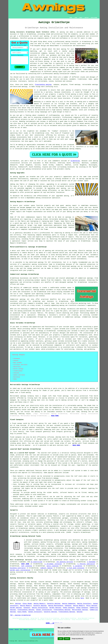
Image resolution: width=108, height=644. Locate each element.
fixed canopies (52, 428)
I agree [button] (61, 639)
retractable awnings (32, 548)
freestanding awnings (43, 85)
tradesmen (22, 562)
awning (62, 32)
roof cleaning (27, 566)
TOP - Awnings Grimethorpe (20, 615)
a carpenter (78, 566)
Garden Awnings (16, 608)
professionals (55, 596)
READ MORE (55, 416)
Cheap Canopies (69, 608)
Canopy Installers (35, 612)
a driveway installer (53, 564)
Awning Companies (69, 604)
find (16, 582)
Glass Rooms (27, 604)
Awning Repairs (39, 604)
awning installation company (65, 74)
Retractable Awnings (80, 610)
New (21, 630)
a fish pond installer (76, 568)
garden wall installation (20, 570)
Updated (25, 630)
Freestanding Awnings (26, 610)
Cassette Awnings (54, 604)
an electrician (37, 562)
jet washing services (65, 562)
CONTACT (87, 18)
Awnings (18, 604)
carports (62, 514)
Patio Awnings (92, 606)
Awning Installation (40, 608)
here (82, 598)
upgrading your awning (57, 188)
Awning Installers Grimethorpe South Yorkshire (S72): (33, 32)
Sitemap (11, 630)
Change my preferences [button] (77, 639)
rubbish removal (46, 568)
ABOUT (81, 18)
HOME (71, 18)
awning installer (72, 42)
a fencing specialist (86, 564)
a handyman (91, 562)
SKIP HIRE (25, 564)
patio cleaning (52, 566)
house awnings (43, 554)
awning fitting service (50, 542)
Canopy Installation (44, 610)
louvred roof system (49, 453)
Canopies (68, 606)
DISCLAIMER (94, 18)
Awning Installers (84, 604)
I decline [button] (67, 639)
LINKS (76, 18)
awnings (39, 106)
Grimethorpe (75, 161)
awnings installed (88, 588)
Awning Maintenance (56, 606)
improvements (44, 560)
